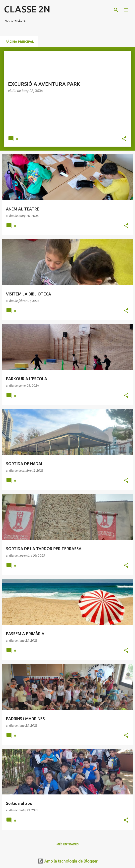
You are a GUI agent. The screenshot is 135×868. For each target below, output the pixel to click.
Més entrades (68, 844)
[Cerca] (116, 10)
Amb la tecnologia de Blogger (67, 861)
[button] (124, 139)
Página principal (20, 42)
